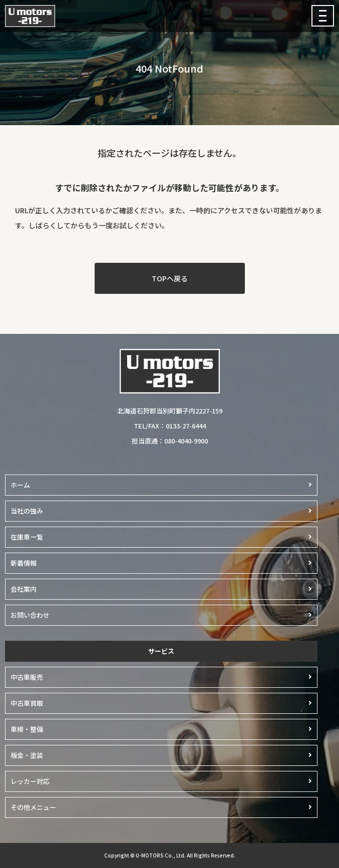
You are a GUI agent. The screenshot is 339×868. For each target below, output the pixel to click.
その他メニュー (33, 807)
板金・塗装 (27, 755)
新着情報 (24, 563)
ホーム (20, 485)
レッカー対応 (30, 781)
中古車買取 (27, 703)
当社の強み (27, 511)
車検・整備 (27, 729)
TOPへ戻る (170, 278)
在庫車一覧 (27, 537)
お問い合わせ (30, 615)
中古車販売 (27, 677)
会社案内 (24, 589)
